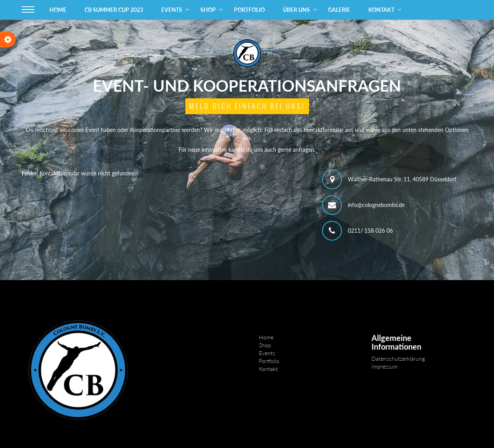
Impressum (385, 366)
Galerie (339, 10)
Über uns (296, 10)
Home (58, 10)
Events (172, 10)
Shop (208, 10)
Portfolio (249, 10)
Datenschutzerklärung (398, 359)
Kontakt (381, 10)
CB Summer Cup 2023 (114, 10)
